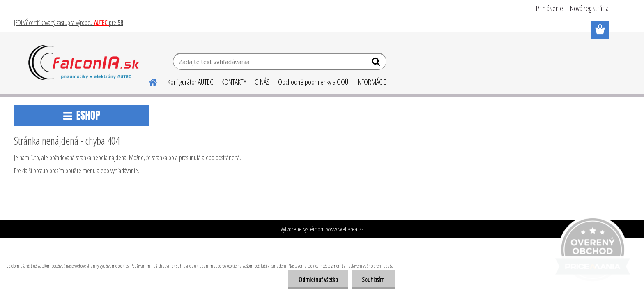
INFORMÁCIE (371, 82)
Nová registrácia (589, 8)
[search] (377, 63)
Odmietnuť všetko (318, 280)
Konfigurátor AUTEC (190, 82)
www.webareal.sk (345, 229)
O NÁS (262, 82)
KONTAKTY (234, 82)
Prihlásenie (550, 8)
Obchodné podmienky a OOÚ (313, 82)
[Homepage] (148, 81)
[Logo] (85, 62)
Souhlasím (373, 280)
